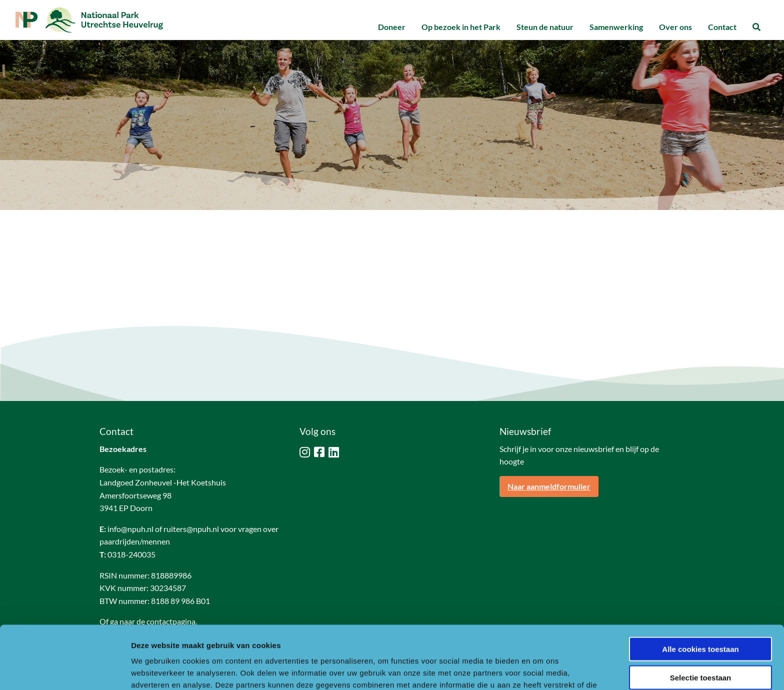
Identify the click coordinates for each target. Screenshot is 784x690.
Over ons (675, 27)
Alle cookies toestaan (700, 590)
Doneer (392, 27)
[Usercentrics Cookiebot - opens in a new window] (65, 670)
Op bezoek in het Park (461, 27)
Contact (722, 27)
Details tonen (540, 670)
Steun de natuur (545, 27)
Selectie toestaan (701, 618)
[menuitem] (392, 27)
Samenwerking (616, 27)
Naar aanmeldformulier (549, 486)
